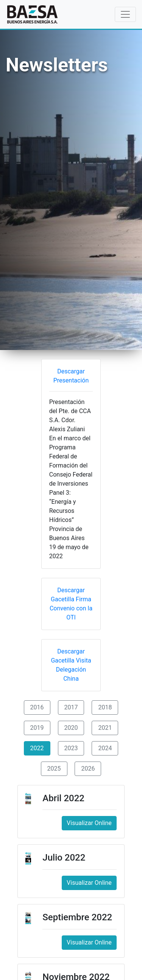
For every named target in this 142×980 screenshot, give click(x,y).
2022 (37, 748)
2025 (54, 769)
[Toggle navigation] (125, 14)
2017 (71, 707)
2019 (37, 728)
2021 (105, 728)
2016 (37, 707)
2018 (105, 707)
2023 (71, 748)
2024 (105, 748)
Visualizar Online (89, 823)
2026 (88, 769)
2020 (71, 728)
